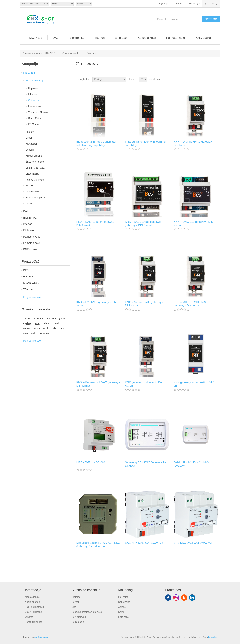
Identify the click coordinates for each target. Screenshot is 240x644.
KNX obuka (203, 38)
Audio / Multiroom (35, 180)
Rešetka (211, 79)
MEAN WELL (31, 283)
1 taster (26, 318)
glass (62, 318)
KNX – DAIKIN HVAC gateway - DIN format (194, 143)
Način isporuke (33, 602)
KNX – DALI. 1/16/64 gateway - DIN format (96, 224)
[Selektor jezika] (84, 4)
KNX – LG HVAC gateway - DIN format (96, 304)
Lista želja (123, 617)
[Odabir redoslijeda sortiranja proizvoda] (109, 79)
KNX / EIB (36, 38)
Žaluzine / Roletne (35, 162)
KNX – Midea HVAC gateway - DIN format (144, 304)
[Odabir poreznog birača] (34, 4)
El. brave (121, 38)
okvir (46, 328)
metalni (26, 328)
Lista (217, 79)
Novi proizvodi (79, 617)
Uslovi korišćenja (34, 612)
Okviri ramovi (33, 192)
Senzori (30, 150)
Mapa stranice (32, 597)
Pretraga (76, 597)
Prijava (179, 4)
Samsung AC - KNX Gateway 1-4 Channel (146, 464)
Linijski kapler (35, 106)
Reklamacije (78, 622)
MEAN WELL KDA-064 (91, 463)
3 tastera (51, 318)
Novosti (76, 602)
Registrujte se (165, 4)
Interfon (100, 38)
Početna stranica (31, 53)
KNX (46, 323)
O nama (29, 617)
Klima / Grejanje (34, 156)
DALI (56, 38)
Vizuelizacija (32, 174)
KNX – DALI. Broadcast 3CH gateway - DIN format (143, 224)
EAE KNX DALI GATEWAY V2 (144, 543)
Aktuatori (30, 132)
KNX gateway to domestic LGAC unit (194, 384)
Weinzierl (29, 289)
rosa (25, 333)
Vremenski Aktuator (38, 112)
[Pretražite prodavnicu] (179, 19)
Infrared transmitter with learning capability (145, 143)
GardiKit (28, 277)
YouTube (192, 598)
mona (37, 328)
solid (34, 333)
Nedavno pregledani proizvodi (87, 612)
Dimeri (29, 138)
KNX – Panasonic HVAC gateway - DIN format (98, 384)
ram (62, 328)
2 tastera (38, 318)
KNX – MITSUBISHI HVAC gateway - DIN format (190, 304)
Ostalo (29, 204)
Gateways (33, 100)
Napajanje (34, 88)
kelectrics (31, 323)
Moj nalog (123, 597)
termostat (45, 333)
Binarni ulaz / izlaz (35, 168)
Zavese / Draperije (35, 198)
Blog (74, 607)
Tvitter (176, 598)
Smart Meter (35, 118)
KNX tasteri (32, 144)
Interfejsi (33, 94)
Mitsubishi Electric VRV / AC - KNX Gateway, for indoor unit (98, 544)
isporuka (212, 637)
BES (26, 270)
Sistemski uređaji (35, 81)
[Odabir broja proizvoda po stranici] (143, 79)
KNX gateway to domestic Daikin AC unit (146, 384)
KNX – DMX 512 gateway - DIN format (193, 224)
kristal (56, 323)
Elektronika (77, 38)
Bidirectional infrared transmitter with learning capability (96, 143)
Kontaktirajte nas (34, 622)
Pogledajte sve (32, 297)
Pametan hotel (176, 38)
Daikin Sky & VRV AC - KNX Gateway (191, 464)
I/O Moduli (34, 124)
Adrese (122, 607)
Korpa (121, 612)
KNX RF (30, 186)
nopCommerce (41, 637)
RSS (184, 598)
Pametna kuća (146, 38)
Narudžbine (124, 602)
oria (54, 328)
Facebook (168, 598)
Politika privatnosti (34, 607)
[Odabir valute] (62, 4)
